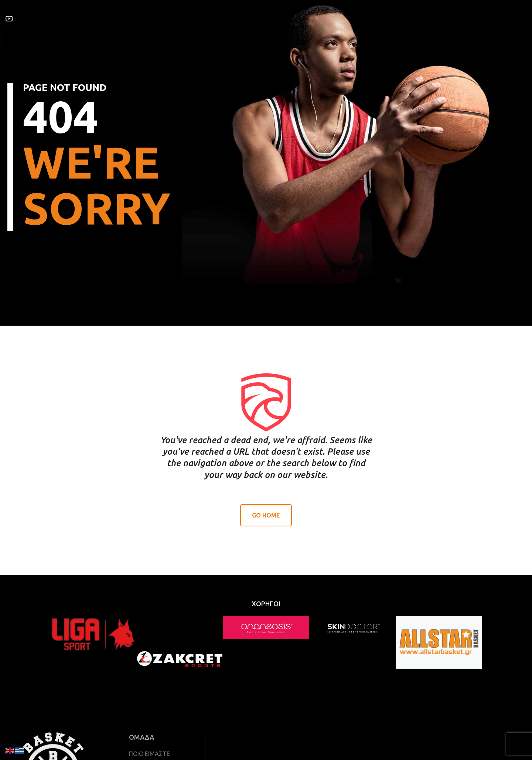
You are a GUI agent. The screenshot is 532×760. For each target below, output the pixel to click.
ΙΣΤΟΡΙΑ (220, 18)
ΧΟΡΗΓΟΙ (269, 18)
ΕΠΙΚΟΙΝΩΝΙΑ (306, 18)
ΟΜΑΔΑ (192, 18)
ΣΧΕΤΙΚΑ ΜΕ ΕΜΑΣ (113, 18)
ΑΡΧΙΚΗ (72, 18)
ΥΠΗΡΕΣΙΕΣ (160, 18)
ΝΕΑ (244, 18)
